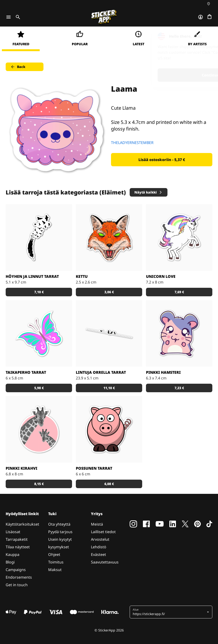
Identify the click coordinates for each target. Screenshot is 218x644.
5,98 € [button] (39, 388)
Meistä (97, 524)
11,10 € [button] (109, 388)
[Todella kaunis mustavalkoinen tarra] (39, 237)
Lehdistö (99, 547)
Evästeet (98, 554)
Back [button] (18, 67)
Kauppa (13, 554)
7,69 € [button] (179, 292)
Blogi (10, 562)
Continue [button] (155, 75)
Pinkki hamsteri (163, 372)
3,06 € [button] (109, 292)
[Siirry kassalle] (209, 17)
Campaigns (16, 570)
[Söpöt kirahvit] (39, 429)
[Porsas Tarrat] (109, 429)
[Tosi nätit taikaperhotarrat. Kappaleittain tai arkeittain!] (39, 333)
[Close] (204, 36)
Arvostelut (100, 539)
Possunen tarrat (94, 468)
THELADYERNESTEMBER (132, 143)
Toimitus (56, 562)
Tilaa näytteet (18, 547)
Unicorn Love (161, 276)
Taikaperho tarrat (26, 372)
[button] (169, 612)
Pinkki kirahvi (21, 468)
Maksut (55, 570)
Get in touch (17, 585)
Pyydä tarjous (60, 532)
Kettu (82, 276)
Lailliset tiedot (103, 532)
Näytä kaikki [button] (148, 192)
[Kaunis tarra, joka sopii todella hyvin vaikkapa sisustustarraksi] (109, 333)
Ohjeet (54, 554)
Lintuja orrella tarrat (101, 372)
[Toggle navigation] (9, 17)
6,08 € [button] (109, 484)
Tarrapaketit (17, 539)
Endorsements (19, 577)
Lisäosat (13, 532)
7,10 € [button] (39, 292)
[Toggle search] (17, 17)
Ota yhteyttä (59, 524)
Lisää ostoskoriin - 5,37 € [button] (162, 160)
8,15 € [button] (39, 484)
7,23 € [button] (179, 388)
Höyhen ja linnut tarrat (32, 276)
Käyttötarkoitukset (22, 524)
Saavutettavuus (105, 562)
